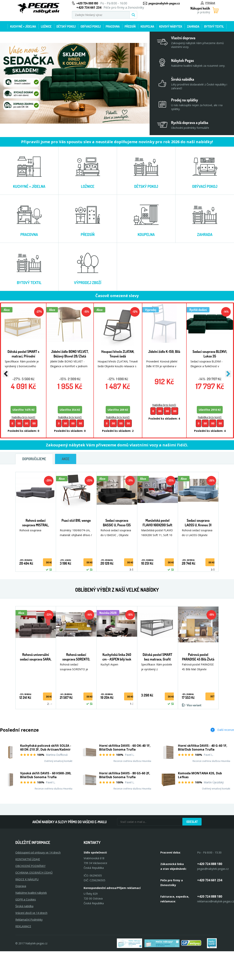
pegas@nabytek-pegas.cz (164, 3)
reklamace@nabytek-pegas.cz (216, 901)
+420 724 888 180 (87, 3)
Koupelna (147, 26)
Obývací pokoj (91, 26)
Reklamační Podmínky (29, 920)
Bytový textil (214, 26)
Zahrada (193, 26)
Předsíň (130, 26)
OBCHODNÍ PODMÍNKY (30, 866)
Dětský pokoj (66, 26)
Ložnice (46, 26)
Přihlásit (208, 3)
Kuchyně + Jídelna (23, 26)
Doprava (21, 886)
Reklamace (23, 926)
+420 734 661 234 (210, 880)
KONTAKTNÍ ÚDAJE (28, 859)
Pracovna (113, 26)
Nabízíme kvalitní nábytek (31, 893)
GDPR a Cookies (26, 899)
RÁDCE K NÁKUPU (27, 879)
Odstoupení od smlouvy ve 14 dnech (38, 852)
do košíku (51, 562)
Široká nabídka (24, 906)
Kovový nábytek (171, 26)
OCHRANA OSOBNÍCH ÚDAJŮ (34, 873)
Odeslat (192, 822)
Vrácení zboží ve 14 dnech (31, 913)
